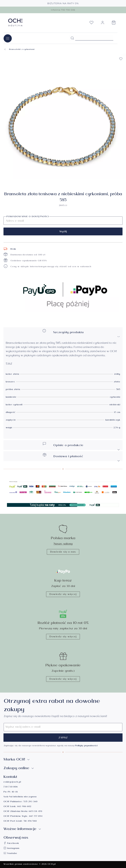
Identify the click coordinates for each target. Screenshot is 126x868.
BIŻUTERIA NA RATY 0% (63, 3)
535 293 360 (30, 802)
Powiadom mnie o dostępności (28, 217)
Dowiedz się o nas (63, 552)
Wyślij (63, 232)
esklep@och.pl (12, 782)
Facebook (11, 844)
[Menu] (8, 38)
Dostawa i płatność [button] (82, 457)
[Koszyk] (114, 24)
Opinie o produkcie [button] (81, 446)
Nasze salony (63, 544)
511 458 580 (30, 821)
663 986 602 (24, 807)
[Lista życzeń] (91, 24)
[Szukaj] (72, 38)
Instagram (11, 849)
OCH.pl (52, 864)
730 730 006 (11, 787)
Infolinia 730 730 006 (63, 10)
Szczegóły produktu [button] (81, 333)
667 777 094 (36, 816)
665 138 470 (35, 812)
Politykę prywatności (86, 746)
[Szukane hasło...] (94, 38)
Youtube (10, 854)
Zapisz (63, 738)
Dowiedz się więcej (63, 595)
